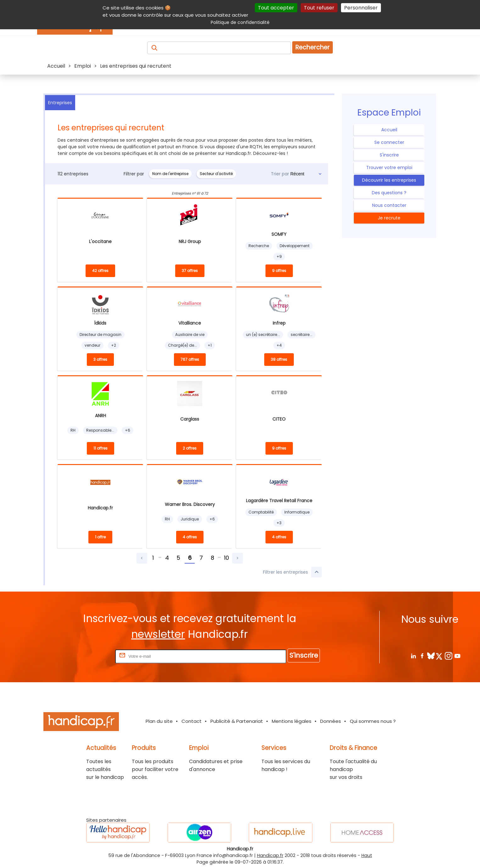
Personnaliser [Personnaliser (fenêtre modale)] (361, 8)
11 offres (100, 448)
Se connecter (389, 142)
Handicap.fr (270, 855)
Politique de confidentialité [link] (240, 22)
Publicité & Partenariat (237, 721)
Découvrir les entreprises (389, 180)
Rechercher (313, 47)
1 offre (100, 537)
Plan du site (159, 721)
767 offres (190, 359)
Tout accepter (276, 8)
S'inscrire (389, 155)
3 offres (100, 359)
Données (331, 721)
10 (226, 558)
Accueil (389, 130)
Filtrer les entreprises (292, 572)
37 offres (190, 271)
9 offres (279, 271)
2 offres (190, 448)
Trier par (280, 174)
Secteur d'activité (216, 174)
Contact (192, 721)
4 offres (190, 537)
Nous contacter (389, 205)
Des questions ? (389, 193)
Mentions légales (292, 721)
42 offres (100, 271)
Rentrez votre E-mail (89, 656)
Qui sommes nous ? (373, 721)
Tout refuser (319, 8)
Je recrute (389, 218)
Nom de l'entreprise (170, 174)
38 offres (279, 359)
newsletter (158, 634)
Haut (367, 855)
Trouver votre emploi (389, 167)
